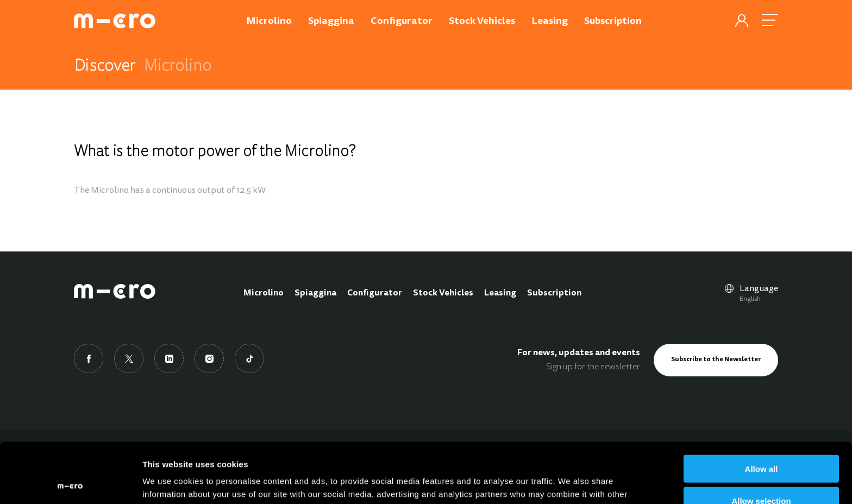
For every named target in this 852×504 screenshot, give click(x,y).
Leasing (500, 293)
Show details (570, 483)
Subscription (554, 293)
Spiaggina (315, 293)
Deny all (761, 473)
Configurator (375, 293)
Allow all (762, 409)
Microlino (264, 293)
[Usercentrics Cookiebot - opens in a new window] (70, 483)
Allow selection (761, 441)
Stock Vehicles (443, 293)
